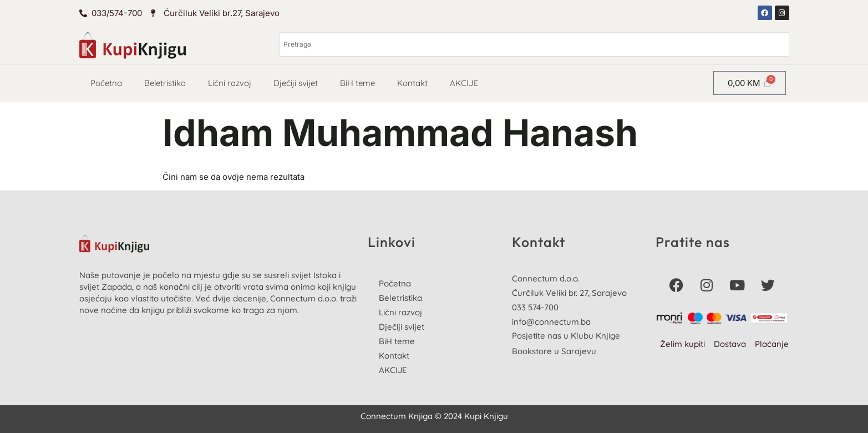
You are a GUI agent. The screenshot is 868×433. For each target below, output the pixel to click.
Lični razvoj (230, 83)
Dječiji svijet (296, 83)
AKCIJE (464, 83)
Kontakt (412, 83)
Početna (106, 83)
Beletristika (165, 83)
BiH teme (357, 83)
